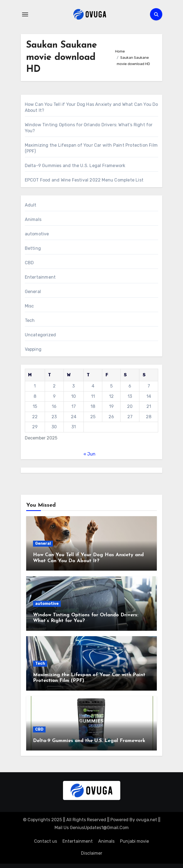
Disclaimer (92, 853)
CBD (29, 263)
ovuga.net (147, 820)
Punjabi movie (134, 841)
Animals (33, 219)
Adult (31, 205)
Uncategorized (40, 335)
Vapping (33, 349)
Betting (33, 248)
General (33, 292)
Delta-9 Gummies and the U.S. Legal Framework (75, 166)
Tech (30, 320)
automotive (37, 234)
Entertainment (40, 277)
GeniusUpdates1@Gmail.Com (99, 828)
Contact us (46, 841)
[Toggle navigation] (25, 14)
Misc (29, 306)
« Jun (89, 454)
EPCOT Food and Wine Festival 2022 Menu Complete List (84, 180)
